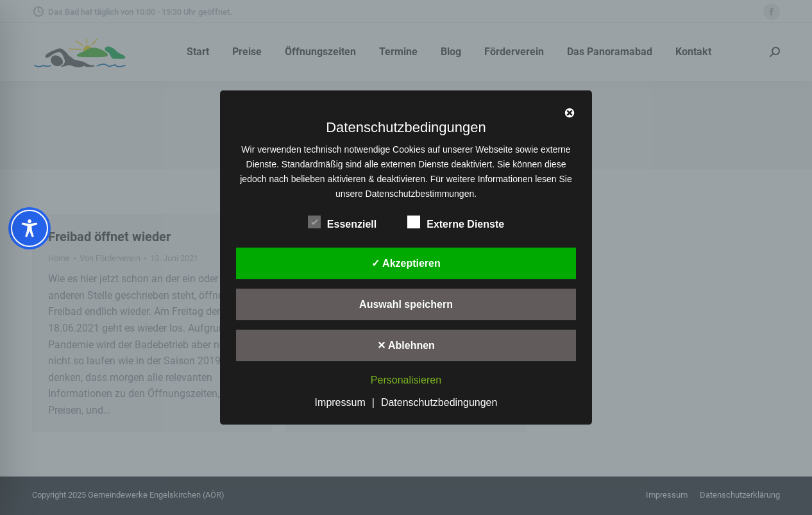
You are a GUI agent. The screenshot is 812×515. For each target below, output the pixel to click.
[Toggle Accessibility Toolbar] (30, 228)
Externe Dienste (456, 222)
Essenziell (342, 222)
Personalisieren (406, 380)
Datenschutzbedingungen (439, 402)
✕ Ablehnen (406, 345)
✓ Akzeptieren (406, 263)
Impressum (340, 402)
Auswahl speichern (406, 304)
